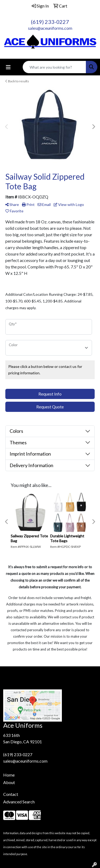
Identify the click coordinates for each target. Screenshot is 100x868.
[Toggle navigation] (8, 67)
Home (9, 775)
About (9, 782)
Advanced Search (19, 802)
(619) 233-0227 (50, 22)
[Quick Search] (54, 67)
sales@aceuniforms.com (50, 28)
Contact (11, 794)
